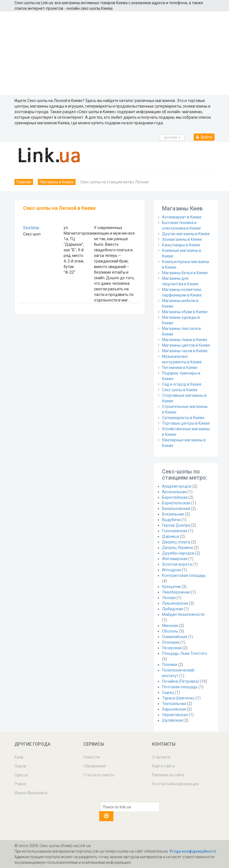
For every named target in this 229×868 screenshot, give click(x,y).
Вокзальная (173, 514)
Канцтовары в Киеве (181, 245)
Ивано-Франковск (31, 793)
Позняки (170, 665)
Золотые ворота (177, 564)
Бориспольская (176, 503)
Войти (204, 137)
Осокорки (171, 642)
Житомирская (175, 559)
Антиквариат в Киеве (182, 217)
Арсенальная (174, 492)
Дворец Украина (177, 548)
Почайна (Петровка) (181, 681)
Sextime (31, 228)
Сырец (168, 692)
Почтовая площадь (180, 687)
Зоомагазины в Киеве (182, 239)
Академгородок (177, 486)
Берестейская (175, 497)
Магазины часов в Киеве (185, 351)
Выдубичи (171, 520)
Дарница (170, 536)
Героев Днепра (176, 525)
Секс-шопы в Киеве (180, 390)
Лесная (169, 598)
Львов (20, 766)
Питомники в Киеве (180, 368)
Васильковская (176, 509)
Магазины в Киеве (57, 182)
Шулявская (172, 720)
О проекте (161, 757)
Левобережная (176, 592)
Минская (170, 626)
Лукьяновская (175, 603)
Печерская (172, 648)
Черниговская (175, 715)
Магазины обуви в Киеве (185, 312)
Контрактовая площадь (184, 575)
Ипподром (171, 570)
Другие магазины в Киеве (186, 234)
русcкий (172, 137)
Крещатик (171, 587)
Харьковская (174, 709)
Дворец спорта (176, 542)
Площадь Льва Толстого (185, 653)
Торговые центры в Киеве (186, 423)
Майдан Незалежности (183, 614)
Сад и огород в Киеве (182, 384)
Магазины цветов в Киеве (186, 345)
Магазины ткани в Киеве (185, 340)
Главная (24, 182)
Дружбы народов (178, 553)
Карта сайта (163, 766)
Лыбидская (172, 609)
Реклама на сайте (168, 775)
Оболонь (170, 631)
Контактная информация (175, 784)
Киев (19, 757)
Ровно (20, 784)
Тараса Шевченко (178, 698)
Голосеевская (175, 531)
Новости (92, 757)
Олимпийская (175, 637)
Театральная (174, 704)
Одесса (21, 775)
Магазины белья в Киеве (185, 273)
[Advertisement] (114, 53)
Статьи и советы (99, 775)
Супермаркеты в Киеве (183, 418)
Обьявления (95, 766)
